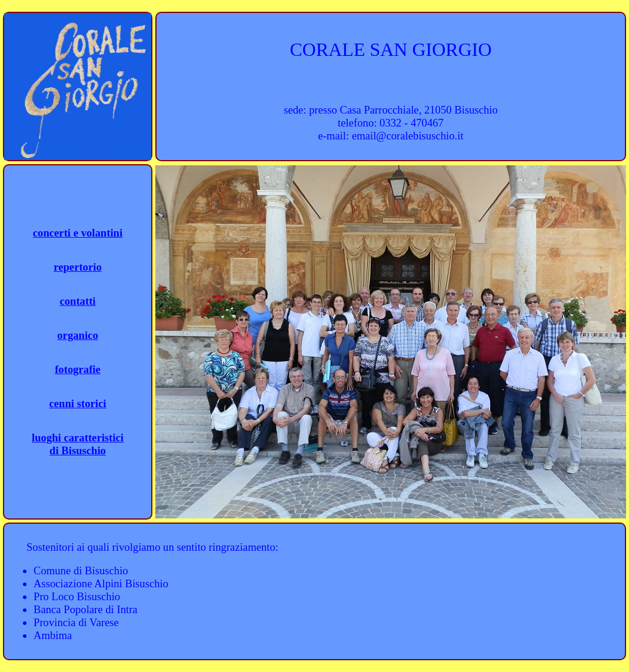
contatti (77, 301)
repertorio (78, 267)
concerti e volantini (78, 233)
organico (77, 335)
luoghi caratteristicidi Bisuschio (78, 444)
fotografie (78, 369)
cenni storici (78, 403)
